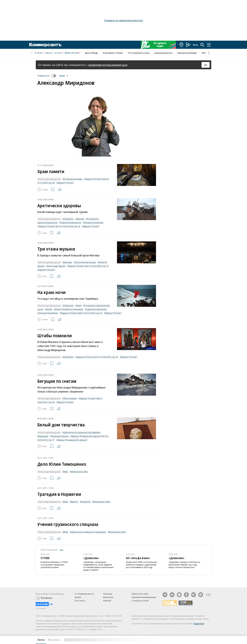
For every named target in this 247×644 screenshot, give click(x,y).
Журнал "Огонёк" (66, 183)
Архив (78, 597)
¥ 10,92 (58, 53)
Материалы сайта (79, 472)
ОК (206, 65)
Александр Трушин (56, 266)
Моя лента (54, 640)
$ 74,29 (38, 53)
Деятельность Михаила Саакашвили (89, 532)
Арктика (81, 219)
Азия (79, 306)
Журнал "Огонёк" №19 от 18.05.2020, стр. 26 (60, 226)
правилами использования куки (108, 65)
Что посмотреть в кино (139, 53)
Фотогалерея (70, 399)
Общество (69, 219)
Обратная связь (140, 594)
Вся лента (194, 640)
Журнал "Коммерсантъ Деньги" (73, 440)
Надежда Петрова (60, 436)
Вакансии (108, 597)
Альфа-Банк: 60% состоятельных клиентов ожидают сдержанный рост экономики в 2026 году (141, 565)
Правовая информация (144, 597)
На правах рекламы (73, 179)
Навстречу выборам (187, 53)
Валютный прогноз (164, 53)
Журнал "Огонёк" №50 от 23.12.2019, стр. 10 (82, 313)
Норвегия (86, 502)
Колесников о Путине (113, 53)
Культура (68, 262)
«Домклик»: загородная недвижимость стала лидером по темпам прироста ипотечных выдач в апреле (98, 566)
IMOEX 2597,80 (72, 53)
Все (62, 550)
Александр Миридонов (50, 179)
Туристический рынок (71, 223)
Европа (75, 502)
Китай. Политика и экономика (69, 309)
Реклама (108, 594)
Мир (66, 472)
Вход (195, 45)
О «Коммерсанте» (84, 594)
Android (107, 601)
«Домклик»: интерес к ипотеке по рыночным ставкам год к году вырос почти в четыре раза (184, 565)
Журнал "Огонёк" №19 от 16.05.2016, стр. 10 (97, 357)
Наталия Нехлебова (94, 223)
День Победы (91, 53)
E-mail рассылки (140, 601)
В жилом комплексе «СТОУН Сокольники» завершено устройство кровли (54, 565)
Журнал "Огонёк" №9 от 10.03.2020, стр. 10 (89, 266)
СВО (204, 53)
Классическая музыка (86, 262)
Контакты (80, 601)
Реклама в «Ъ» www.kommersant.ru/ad (123, 20)
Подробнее (199, 624)
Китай (49, 309)
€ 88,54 (48, 53)
